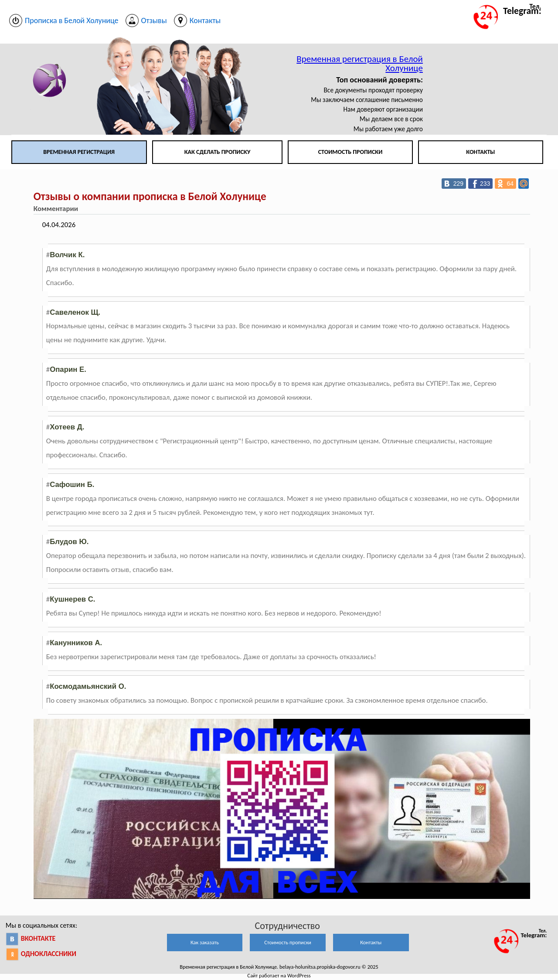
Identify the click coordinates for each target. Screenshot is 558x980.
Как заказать (205, 942)
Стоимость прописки (350, 152)
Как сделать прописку (218, 152)
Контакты (480, 152)
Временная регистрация (79, 152)
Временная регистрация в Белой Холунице (360, 63)
